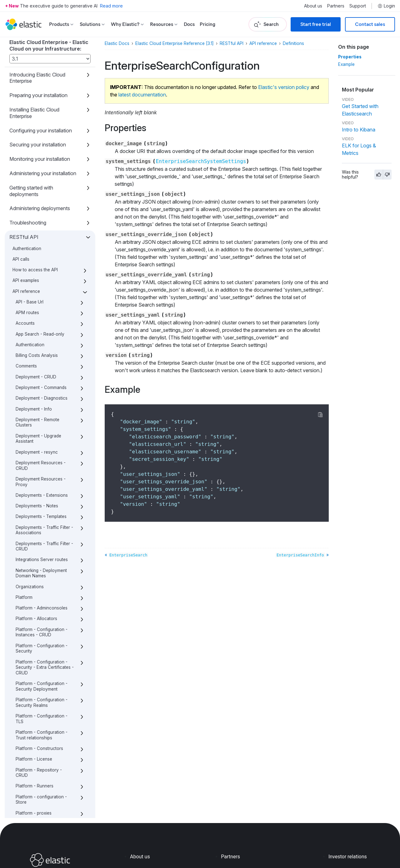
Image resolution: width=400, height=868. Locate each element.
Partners (336, 6)
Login (386, 6)
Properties (348, 57)
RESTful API (232, 43)
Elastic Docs (117, 43)
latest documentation (142, 95)
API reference (263, 43)
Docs (189, 24)
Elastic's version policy (284, 87)
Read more (111, 6)
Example (347, 64)
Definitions (293, 43)
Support (358, 6)
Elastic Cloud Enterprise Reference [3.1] (175, 43)
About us (313, 6)
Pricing (207, 24)
